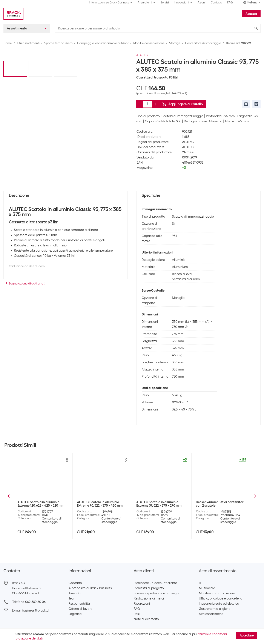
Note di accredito (146, 619)
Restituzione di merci (149, 598)
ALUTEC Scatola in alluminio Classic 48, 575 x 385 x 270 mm (158, 504)
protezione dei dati (29, 638)
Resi (137, 614)
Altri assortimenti (28, 43)
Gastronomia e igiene (215, 609)
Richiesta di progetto (149, 588)
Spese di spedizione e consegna (157, 593)
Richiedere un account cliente (155, 583)
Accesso (251, 14)
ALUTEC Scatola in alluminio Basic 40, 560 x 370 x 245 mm (43, 504)
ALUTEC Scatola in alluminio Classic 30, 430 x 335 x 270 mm (218, 504)
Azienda (74, 593)
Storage (175, 43)
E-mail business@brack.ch (31, 610)
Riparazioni (142, 604)
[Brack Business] (13, 14)
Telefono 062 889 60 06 (29, 602)
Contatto (216, 2)
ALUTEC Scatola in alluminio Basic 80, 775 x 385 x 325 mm (102, 504)
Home (8, 43)
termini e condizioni (213, 634)
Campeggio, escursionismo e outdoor (103, 43)
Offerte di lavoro (81, 609)
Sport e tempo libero (58, 43)
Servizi (165, 2)
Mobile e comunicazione (217, 593)
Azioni (202, 2)
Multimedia (207, 588)
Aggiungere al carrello (183, 104)
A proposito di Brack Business (90, 588)
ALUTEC (142, 55)
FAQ (230, 2)
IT (200, 583)
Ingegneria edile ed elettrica (219, 604)
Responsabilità (79, 604)
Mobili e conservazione (149, 43)
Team (73, 598)
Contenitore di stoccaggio (203, 43)
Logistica (75, 614)
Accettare (247, 635)
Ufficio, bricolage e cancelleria (221, 598)
